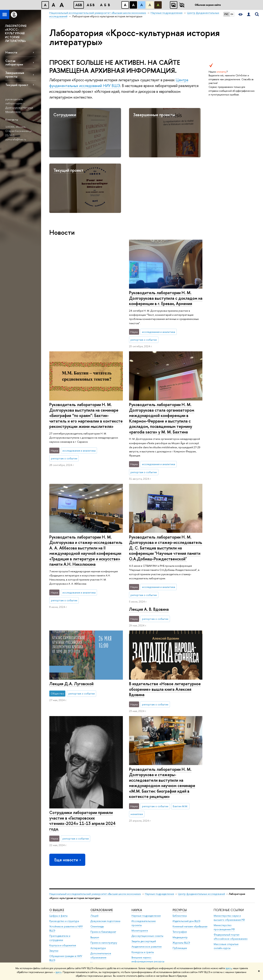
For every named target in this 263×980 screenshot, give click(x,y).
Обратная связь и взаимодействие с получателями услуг (102, 917)
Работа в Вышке (58, 956)
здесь (229, 968)
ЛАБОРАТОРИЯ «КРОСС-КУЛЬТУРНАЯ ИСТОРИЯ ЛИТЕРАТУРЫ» (16, 33)
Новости (11, 52)
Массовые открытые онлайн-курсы (226, 876)
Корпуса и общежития (63, 875)
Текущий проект (17, 85)
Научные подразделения (159, 824)
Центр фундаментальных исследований (201, 824)
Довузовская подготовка (105, 851)
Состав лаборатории (14, 63)
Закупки (54, 881)
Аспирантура (98, 878)
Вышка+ (95, 867)
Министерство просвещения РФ (224, 857)
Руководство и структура (64, 851)
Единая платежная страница (66, 951)
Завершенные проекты (15, 74)
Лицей (94, 846)
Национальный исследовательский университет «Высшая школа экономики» (95, 824)
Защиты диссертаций (144, 871)
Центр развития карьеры (105, 893)
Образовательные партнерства (101, 906)
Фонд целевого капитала (64, 896)
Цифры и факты (58, 846)
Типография (180, 862)
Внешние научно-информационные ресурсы (148, 889)
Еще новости (68, 790)
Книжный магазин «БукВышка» (190, 856)
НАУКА (137, 840)
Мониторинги (140, 861)
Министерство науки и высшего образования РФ (229, 848)
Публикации (180, 878)
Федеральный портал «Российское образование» (231, 867)
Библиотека (180, 846)
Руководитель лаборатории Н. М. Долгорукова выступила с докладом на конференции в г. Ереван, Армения (86, 298)
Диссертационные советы (147, 866)
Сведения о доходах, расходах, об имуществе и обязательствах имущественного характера (66, 916)
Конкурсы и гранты (143, 882)
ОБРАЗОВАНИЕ (102, 840)
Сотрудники (65, 115)
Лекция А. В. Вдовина (149, 489)
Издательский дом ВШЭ (186, 851)
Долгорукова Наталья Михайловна (19, 110)
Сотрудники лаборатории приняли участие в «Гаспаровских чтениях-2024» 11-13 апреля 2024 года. (82, 711)
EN (232, 14)
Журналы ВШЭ (181, 873)
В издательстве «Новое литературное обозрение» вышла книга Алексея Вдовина (165, 643)
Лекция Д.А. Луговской (151, 564)
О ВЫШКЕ (57, 840)
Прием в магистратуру (104, 873)
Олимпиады (97, 856)
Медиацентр (180, 867)
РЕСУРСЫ (180, 840)
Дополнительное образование (101, 885)
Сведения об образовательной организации (60, 932)
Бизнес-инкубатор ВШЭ (105, 898)
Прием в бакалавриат (103, 862)
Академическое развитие (147, 877)
